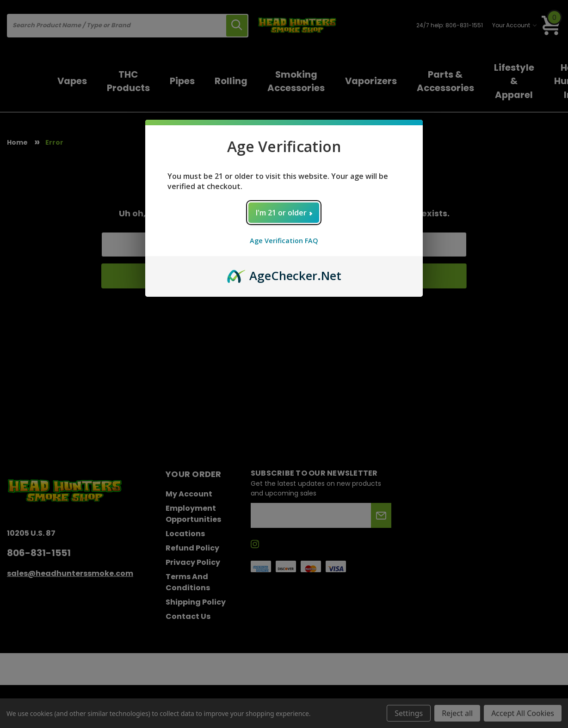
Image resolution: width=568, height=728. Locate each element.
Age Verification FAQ (284, 241)
